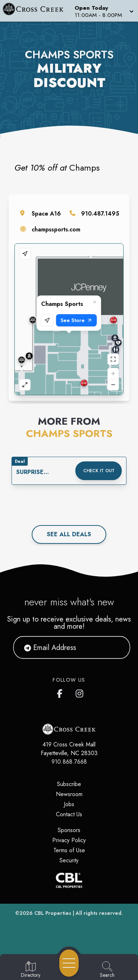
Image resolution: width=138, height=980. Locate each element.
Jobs (69, 804)
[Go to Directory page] (31, 970)
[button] (103, 11)
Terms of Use (69, 850)
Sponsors (69, 830)
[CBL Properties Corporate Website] (69, 880)
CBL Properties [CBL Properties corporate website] (53, 913)
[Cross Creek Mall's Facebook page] (61, 692)
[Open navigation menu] (69, 963)
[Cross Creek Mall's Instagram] (80, 692)
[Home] (36, 11)
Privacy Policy (69, 840)
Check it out (99, 471)
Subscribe (69, 784)
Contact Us (69, 814)
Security (69, 860)
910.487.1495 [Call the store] (100, 214)
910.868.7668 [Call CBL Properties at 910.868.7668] (69, 762)
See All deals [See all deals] (69, 534)
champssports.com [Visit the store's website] (56, 229)
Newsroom (69, 794)
